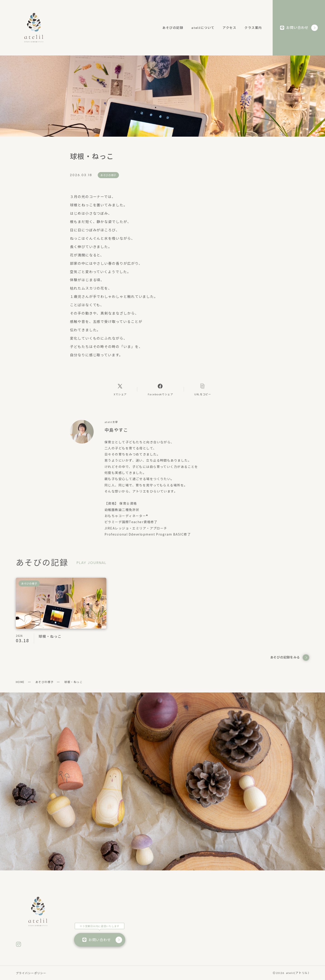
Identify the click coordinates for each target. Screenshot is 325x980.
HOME (20, 682)
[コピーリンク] (203, 389)
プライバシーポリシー (31, 973)
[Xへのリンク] (120, 389)
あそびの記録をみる (290, 658)
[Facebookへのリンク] (160, 389)
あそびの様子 (45, 682)
